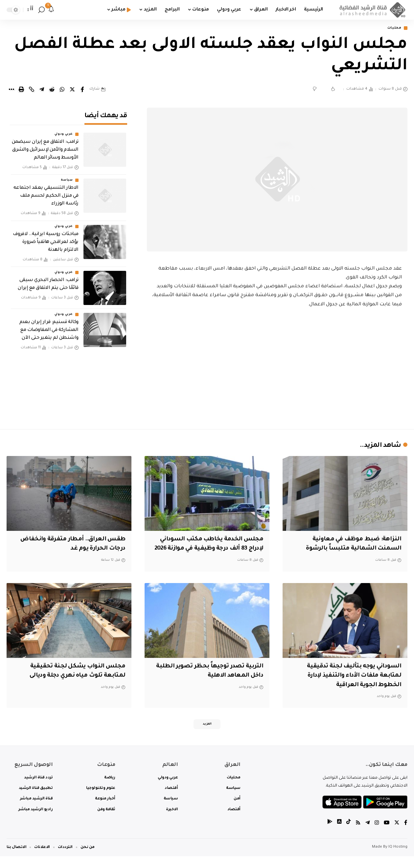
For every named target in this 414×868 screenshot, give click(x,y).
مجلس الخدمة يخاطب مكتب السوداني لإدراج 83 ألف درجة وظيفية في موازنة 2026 (208, 549)
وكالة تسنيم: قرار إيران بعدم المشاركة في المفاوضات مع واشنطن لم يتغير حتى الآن (49, 326)
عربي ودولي (64, 130)
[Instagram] (376, 835)
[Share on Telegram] (42, 90)
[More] (11, 90)
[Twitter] (397, 835)
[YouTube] (386, 835)
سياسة (67, 176)
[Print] (21, 90)
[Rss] (356, 835)
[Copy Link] (32, 90)
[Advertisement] (277, 367)
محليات (393, 28)
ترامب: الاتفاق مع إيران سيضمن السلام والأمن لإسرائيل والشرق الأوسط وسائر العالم (45, 146)
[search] (41, 10)
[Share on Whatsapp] (62, 90)
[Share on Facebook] (82, 90)
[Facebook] (406, 835)
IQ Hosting (398, 859)
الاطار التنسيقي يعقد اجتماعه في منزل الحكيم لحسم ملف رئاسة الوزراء (46, 192)
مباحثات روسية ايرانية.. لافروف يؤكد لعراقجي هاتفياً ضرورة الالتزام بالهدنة (46, 238)
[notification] (51, 10)
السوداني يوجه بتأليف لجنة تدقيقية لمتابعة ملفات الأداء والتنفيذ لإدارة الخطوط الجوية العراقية (351, 686)
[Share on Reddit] (52, 90)
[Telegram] (366, 835)
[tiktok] (347, 835)
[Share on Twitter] (72, 90)
